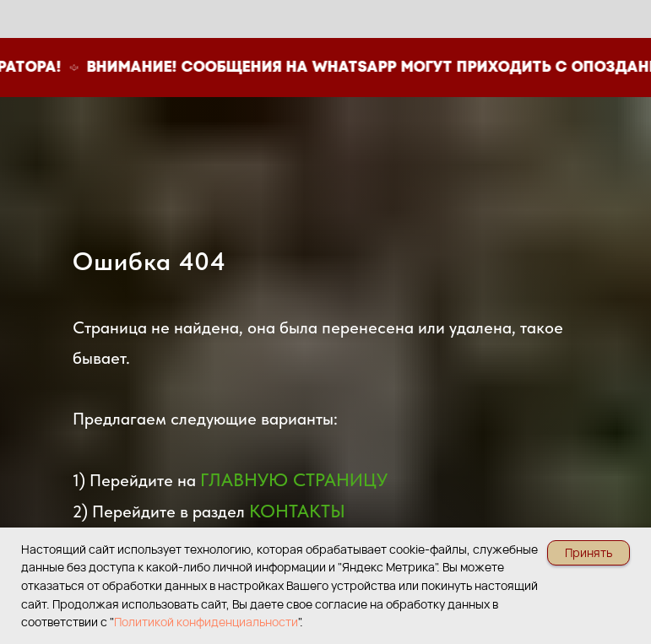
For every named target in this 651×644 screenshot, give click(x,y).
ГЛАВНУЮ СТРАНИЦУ (294, 479)
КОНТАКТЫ (297, 511)
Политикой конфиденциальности (206, 622)
